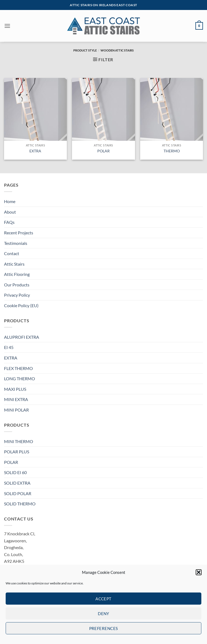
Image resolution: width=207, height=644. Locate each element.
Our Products (17, 285)
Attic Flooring (17, 274)
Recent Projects (19, 233)
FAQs (9, 222)
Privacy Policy (17, 295)
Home (10, 201)
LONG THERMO (20, 378)
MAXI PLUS (15, 389)
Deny (103, 614)
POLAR (103, 151)
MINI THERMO (19, 441)
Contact (12, 253)
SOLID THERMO (20, 504)
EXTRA (35, 151)
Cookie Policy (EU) (21, 305)
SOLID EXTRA (17, 483)
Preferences (104, 628)
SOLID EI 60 (15, 472)
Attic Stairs (14, 264)
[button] (199, 572)
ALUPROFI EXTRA (22, 337)
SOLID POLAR (18, 493)
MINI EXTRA (16, 399)
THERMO (172, 151)
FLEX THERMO (18, 368)
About (10, 212)
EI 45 (9, 347)
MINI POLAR (16, 410)
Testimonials (16, 243)
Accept (103, 599)
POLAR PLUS (17, 452)
